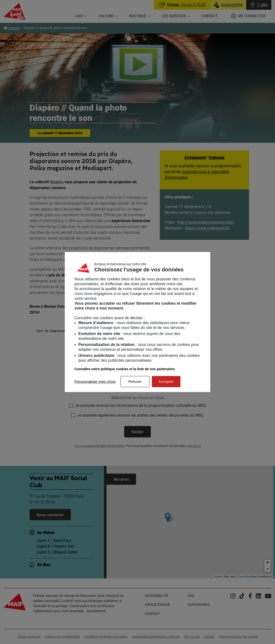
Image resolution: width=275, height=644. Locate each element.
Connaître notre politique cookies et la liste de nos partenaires (125, 369)
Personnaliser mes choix (95, 381)
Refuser (135, 381)
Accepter (166, 381)
